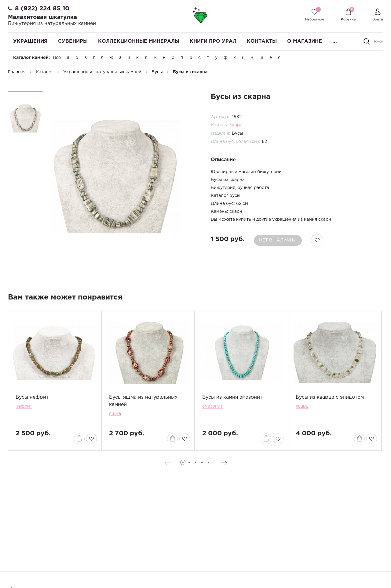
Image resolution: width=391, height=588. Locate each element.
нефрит (24, 408)
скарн (236, 127)
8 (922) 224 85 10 (42, 9)
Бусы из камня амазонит (232, 399)
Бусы (238, 135)
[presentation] (167, 465)
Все (57, 58)
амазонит (212, 408)
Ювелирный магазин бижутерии (246, 174)
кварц (302, 408)
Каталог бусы (226, 198)
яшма (115, 416)
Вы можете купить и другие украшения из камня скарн (271, 222)
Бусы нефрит (32, 399)
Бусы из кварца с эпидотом (330, 399)
